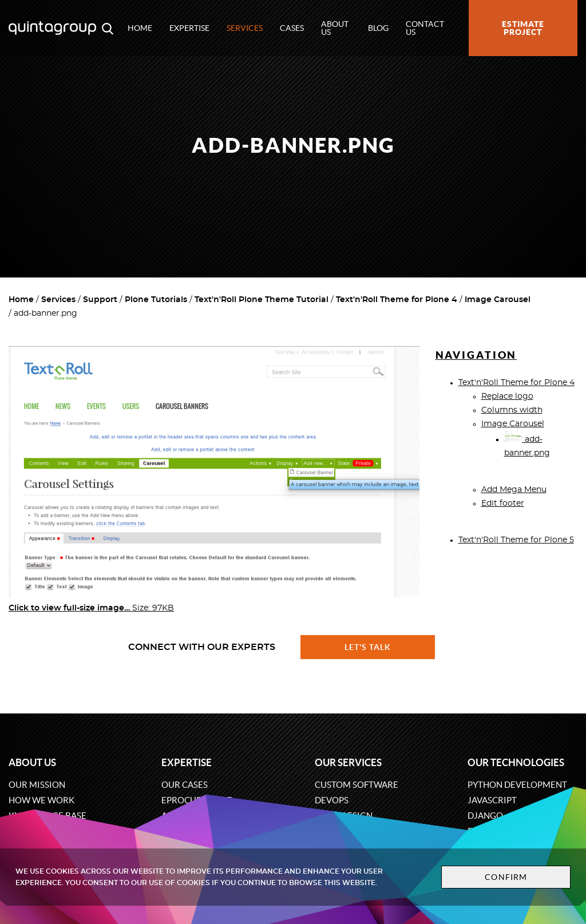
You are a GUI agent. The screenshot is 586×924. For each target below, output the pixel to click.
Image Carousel (498, 300)
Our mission (37, 785)
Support (100, 300)
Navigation (476, 355)
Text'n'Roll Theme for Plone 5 (516, 540)
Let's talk (368, 647)
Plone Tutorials (156, 300)
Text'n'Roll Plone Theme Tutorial (262, 300)
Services (245, 28)
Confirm (506, 877)
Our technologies (516, 762)
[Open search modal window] (108, 28)
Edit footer (503, 503)
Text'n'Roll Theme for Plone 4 (397, 300)
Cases (292, 28)
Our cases (185, 785)
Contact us (425, 28)
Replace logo (507, 396)
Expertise (189, 28)
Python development (517, 785)
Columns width (512, 410)
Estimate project (523, 28)
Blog (378, 28)
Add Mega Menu (514, 490)
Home (140, 28)
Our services (348, 762)
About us (335, 28)
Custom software (357, 785)
